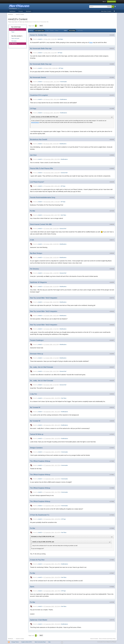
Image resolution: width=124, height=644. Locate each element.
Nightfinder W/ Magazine (38, 282)
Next (41, 26)
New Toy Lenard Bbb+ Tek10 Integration (44, 298)
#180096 (112, 421)
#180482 (112, 394)
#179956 (112, 501)
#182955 (112, 354)
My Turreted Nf (35, 407)
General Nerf (64, 173)
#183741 (112, 298)
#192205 (112, 182)
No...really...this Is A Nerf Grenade (42, 367)
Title (47, 31)
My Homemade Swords (38, 77)
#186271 (112, 240)
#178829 (112, 587)
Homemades (64, 82)
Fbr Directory (34, 269)
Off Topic (60, 53)
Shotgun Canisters (36, 448)
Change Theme (15, 642)
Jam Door (33, 155)
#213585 (112, 109)
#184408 (112, 269)
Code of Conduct (94, 639)
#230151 (112, 49)
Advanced (115, 6)
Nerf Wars (60, 39)
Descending (72, 31)
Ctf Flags (33, 109)
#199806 (112, 155)
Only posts (14, 44)
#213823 (112, 77)
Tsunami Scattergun (37, 340)
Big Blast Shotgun (36, 253)
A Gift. (32, 240)
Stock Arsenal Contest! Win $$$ (41, 224)
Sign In (104, 2)
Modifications (64, 99)
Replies (52, 31)
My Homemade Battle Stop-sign (41, 48)
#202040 (112, 140)
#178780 (112, 602)
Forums (21, 11)
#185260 (112, 253)
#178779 (112, 620)
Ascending (80, 31)
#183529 (112, 325)
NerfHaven (12, 11)
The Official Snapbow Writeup (40, 461)
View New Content (106, 11)
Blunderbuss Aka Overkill (38, 140)
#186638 (112, 224)
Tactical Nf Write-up (37, 434)
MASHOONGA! (35, 122)
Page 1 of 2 (31, 26)
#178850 (112, 560)
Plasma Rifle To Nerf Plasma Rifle (41, 168)
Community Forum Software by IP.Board (107, 642)
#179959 (112, 488)
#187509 (112, 211)
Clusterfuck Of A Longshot (39, 95)
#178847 (112, 573)
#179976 (112, 434)
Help (49, 642)
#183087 (112, 340)
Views (57, 31)
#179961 (112, 475)
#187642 (112, 198)
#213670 (112, 95)
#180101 (112, 407)
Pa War (33, 211)
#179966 (112, 461)
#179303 (112, 515)
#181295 (112, 381)
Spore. (32, 587)
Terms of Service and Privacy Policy (107, 639)
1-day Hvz (33, 394)
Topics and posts (15, 38)
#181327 (112, 367)
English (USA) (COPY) (27, 642)
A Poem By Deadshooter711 (40, 515)
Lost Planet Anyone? (37, 182)
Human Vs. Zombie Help (38, 35)
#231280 (112, 35)
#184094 (112, 282)
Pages (13, 32)
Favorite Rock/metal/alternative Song (43, 197)
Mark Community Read (40, 642)
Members (29, 11)
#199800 (112, 168)
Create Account (111, 2)
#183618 (112, 311)
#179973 (112, 448)
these (91, 43)
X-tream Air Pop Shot (37, 560)
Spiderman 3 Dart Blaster (39, 620)
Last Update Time (39, 31)
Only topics (14, 41)
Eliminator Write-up (36, 354)
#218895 (112, 64)
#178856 (112, 528)
